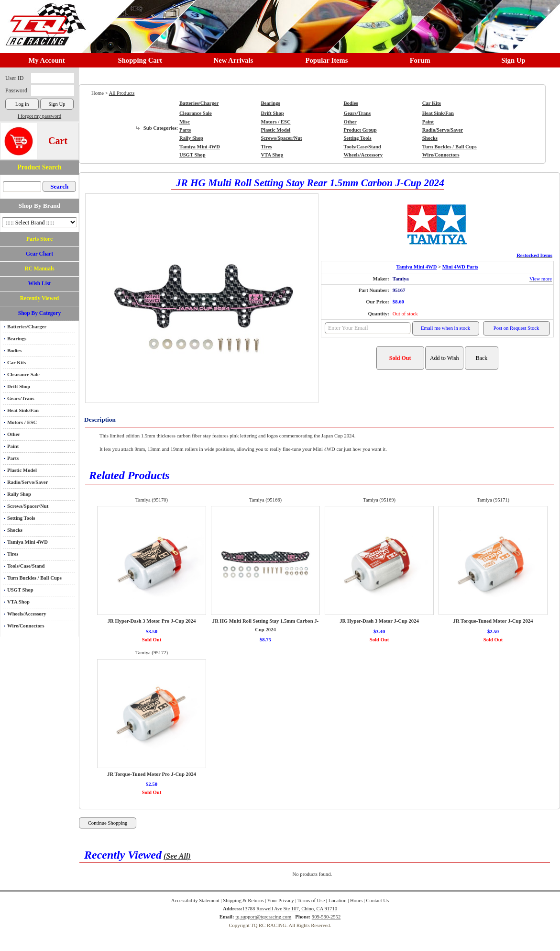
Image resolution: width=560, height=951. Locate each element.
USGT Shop (20, 590)
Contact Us (378, 901)
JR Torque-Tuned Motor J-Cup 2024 (493, 621)
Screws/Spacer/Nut (28, 506)
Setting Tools (21, 518)
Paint (13, 446)
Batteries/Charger (27, 327)
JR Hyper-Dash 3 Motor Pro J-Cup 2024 (152, 621)
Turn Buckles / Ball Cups (34, 578)
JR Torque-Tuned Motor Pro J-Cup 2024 (152, 774)
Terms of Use (311, 901)
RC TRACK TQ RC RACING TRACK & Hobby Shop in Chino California (43, 20)
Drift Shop (19, 386)
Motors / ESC (22, 422)
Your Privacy (281, 901)
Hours (356, 901)
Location (338, 901)
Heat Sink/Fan (23, 410)
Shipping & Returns (243, 901)
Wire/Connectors (26, 626)
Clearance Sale (23, 375)
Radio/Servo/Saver (27, 482)
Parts (13, 458)
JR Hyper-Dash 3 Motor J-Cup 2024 (379, 621)
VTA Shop (18, 602)
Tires (13, 554)
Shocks (15, 530)
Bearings (17, 339)
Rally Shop (19, 494)
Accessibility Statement (195, 901)
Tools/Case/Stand (26, 566)
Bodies (14, 351)
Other (14, 434)
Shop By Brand (39, 206)
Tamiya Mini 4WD (27, 542)
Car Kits (16, 363)
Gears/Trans (21, 398)
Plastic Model (22, 470)
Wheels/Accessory (27, 614)
